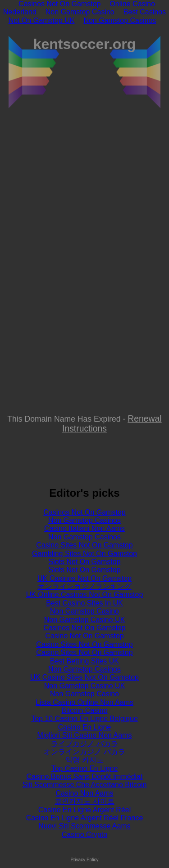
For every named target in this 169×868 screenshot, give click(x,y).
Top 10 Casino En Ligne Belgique (84, 719)
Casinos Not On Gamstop (84, 512)
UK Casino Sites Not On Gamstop (84, 677)
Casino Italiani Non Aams (84, 528)
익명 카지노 (84, 760)
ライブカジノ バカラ (84, 744)
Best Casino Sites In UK (84, 603)
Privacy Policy (84, 860)
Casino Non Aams (84, 793)
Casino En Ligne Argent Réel (84, 810)
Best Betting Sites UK (84, 661)
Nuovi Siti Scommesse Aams (84, 826)
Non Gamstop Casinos (120, 20)
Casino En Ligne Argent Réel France (85, 818)
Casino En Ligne (84, 727)
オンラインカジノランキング (85, 586)
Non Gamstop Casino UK (85, 620)
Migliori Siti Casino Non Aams (85, 735)
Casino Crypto (84, 835)
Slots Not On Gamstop (84, 562)
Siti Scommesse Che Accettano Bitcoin (85, 785)
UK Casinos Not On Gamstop (84, 578)
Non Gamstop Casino (80, 12)
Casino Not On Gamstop (84, 636)
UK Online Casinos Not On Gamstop (85, 594)
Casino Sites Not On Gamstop (84, 545)
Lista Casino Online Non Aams (84, 702)
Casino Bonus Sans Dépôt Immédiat (85, 777)
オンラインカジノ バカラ (84, 752)
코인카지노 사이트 (84, 801)
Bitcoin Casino (84, 710)
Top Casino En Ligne (85, 768)
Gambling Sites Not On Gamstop (84, 554)
